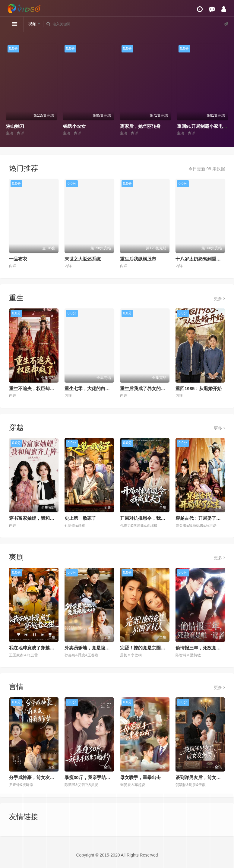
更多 (219, 298)
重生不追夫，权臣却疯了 (34, 388)
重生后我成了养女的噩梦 (145, 388)
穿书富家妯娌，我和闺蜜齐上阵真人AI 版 (50, 518)
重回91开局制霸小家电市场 (204, 126)
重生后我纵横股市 (138, 259)
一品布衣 (18, 259)
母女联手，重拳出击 (140, 777)
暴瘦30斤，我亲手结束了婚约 (94, 777)
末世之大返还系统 (83, 259)
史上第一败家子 (80, 518)
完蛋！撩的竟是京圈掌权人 (147, 648)
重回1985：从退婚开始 (199, 388)
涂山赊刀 (15, 126)
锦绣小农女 (74, 126)
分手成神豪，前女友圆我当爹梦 (41, 777)
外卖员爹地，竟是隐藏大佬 (92, 648)
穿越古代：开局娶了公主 (200, 518)
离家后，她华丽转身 (140, 126)
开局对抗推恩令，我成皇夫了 (149, 518)
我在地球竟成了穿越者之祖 (36, 648)
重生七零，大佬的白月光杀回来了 (98, 388)
